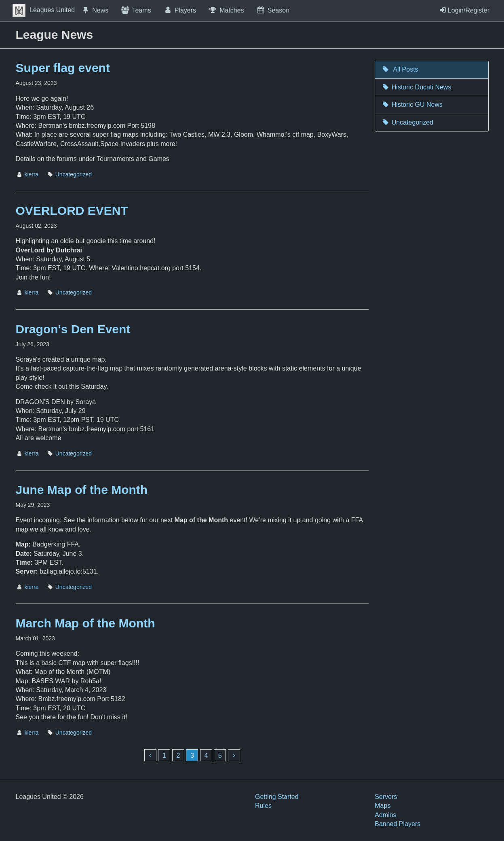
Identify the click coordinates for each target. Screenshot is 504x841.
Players (180, 10)
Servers (386, 797)
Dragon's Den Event (73, 329)
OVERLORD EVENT (72, 211)
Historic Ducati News (416, 87)
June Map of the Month (82, 490)
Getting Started (277, 797)
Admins (385, 815)
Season (273, 10)
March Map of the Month (85, 623)
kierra (31, 174)
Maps (383, 806)
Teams (136, 10)
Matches (226, 10)
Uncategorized (74, 174)
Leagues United (44, 10)
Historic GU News (412, 105)
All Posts (400, 69)
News (95, 10)
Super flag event (63, 68)
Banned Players (398, 824)
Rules (263, 806)
